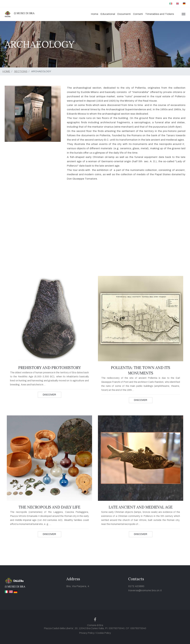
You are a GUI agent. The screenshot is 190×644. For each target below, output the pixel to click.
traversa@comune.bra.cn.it (145, 590)
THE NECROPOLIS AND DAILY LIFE (49, 507)
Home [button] (95, 14)
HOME (6, 71)
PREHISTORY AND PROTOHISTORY (50, 368)
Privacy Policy (87, 633)
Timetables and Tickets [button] (160, 14)
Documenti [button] (124, 14)
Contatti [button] (138, 14)
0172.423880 (136, 586)
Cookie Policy (103, 633)
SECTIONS (21, 71)
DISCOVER (49, 395)
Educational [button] (108, 14)
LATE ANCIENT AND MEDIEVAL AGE (141, 507)
